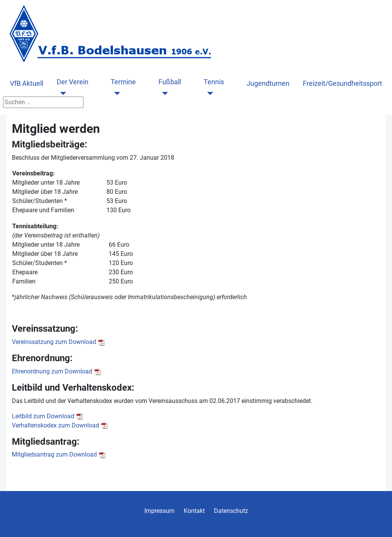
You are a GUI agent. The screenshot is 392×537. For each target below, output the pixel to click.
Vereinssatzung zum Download (54, 342)
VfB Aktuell (27, 83)
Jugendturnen (268, 83)
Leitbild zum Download (43, 416)
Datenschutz (231, 511)
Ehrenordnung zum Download (52, 371)
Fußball (170, 82)
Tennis (214, 82)
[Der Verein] (61, 93)
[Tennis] (208, 93)
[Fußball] (163, 93)
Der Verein (73, 82)
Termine (123, 82)
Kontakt (194, 511)
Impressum (159, 511)
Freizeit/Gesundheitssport (342, 83)
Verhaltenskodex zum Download (56, 425)
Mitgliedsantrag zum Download (54, 454)
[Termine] (115, 93)
